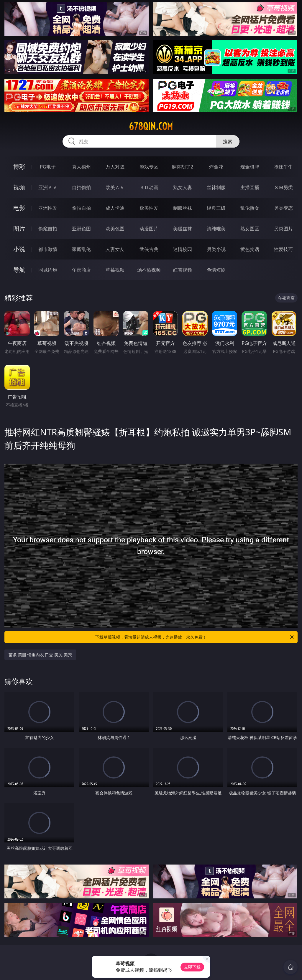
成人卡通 (115, 208)
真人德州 (81, 167)
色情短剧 (216, 270)
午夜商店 (81, 270)
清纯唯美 (216, 229)
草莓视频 (115, 270)
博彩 (19, 167)
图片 (19, 228)
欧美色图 (115, 229)
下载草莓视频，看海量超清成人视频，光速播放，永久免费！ (195, 637)
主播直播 (250, 187)
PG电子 (48, 167)
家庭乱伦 (81, 249)
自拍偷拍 (81, 187)
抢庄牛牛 (283, 167)
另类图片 (283, 229)
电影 (19, 208)
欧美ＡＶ (115, 187)
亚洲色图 (81, 229)
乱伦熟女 (250, 208)
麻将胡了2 (182, 167)
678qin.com (151, 126)
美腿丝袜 (183, 229)
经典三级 (216, 208)
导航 (19, 270)
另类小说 (216, 249)
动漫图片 (149, 229)
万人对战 (115, 167)
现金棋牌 (250, 167)
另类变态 (283, 208)
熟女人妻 (183, 187)
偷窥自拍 (48, 229)
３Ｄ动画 (149, 187)
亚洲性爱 (48, 208)
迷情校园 (183, 249)
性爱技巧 (283, 249)
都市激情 (48, 249)
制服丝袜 (183, 208)
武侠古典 (149, 249)
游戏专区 (149, 167)
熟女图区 (250, 229)
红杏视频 (183, 270)
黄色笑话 (250, 249)
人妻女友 (115, 249)
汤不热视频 (149, 270)
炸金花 (216, 167)
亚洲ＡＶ (48, 187)
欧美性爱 (149, 208)
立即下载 (192, 967)
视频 (19, 187)
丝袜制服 (216, 187)
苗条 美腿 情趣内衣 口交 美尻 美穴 (40, 655)
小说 (19, 249)
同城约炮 (48, 270)
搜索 (228, 141)
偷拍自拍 (81, 208)
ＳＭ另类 (283, 187)
